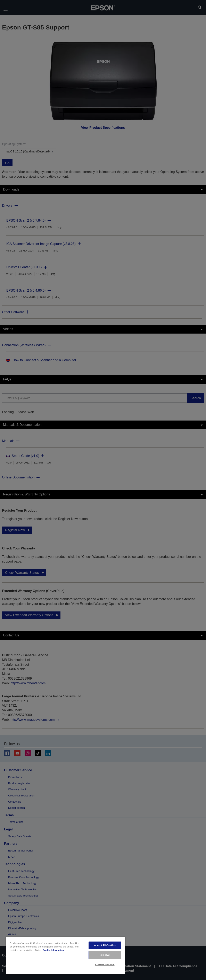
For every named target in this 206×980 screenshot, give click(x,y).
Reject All (105, 955)
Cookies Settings (105, 964)
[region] (65, 956)
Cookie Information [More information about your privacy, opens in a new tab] (53, 950)
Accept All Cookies (105, 945)
